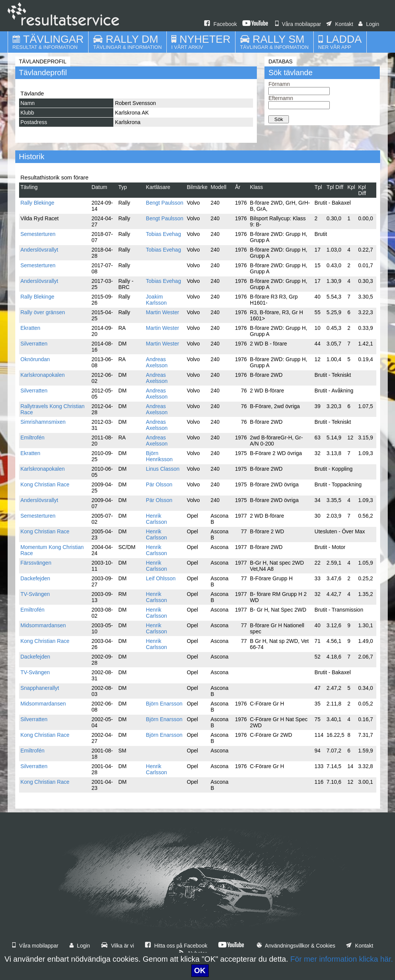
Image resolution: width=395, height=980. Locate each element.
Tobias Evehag (163, 234)
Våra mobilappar (298, 24)
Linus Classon (163, 469)
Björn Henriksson (159, 456)
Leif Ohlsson (161, 578)
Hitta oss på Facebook (176, 946)
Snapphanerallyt (40, 688)
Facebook (220, 24)
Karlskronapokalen (43, 375)
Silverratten (34, 344)
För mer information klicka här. (342, 959)
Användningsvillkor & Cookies (296, 946)
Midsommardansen (43, 625)
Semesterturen (38, 234)
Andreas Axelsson (157, 362)
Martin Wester (162, 312)
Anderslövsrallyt (39, 250)
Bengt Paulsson (164, 203)
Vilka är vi (118, 946)
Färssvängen (36, 563)
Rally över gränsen (43, 312)
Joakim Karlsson (156, 300)
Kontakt (340, 24)
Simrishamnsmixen (43, 422)
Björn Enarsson (164, 704)
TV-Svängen (35, 594)
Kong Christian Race (45, 484)
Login (369, 24)
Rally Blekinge (38, 203)
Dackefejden (35, 578)
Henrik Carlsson (156, 519)
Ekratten (31, 328)
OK (200, 970)
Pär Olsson (159, 484)
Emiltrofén (33, 438)
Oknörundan (35, 359)
